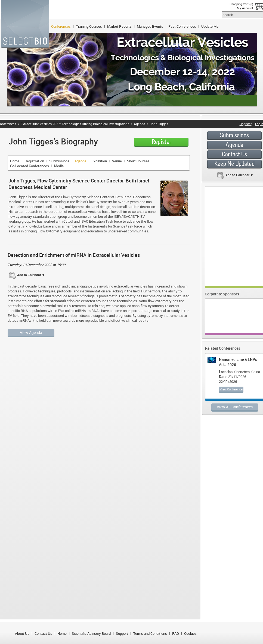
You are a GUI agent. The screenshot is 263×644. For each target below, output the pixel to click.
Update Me (210, 26)
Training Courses (89, 26)
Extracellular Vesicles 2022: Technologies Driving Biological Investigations (75, 124)
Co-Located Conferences (30, 166)
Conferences (61, 26)
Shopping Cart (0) (241, 4)
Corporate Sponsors (222, 294)
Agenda (140, 124)
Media (59, 166)
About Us (22, 633)
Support (122, 633)
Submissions (59, 161)
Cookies (190, 633)
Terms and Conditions (150, 633)
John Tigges (159, 124)
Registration (34, 161)
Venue (117, 161)
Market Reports (119, 26)
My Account (245, 8)
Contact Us (43, 633)
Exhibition (99, 161)
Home (15, 161)
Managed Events (150, 26)
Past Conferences (182, 26)
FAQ (176, 633)
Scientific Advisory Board (91, 633)
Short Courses (138, 161)
